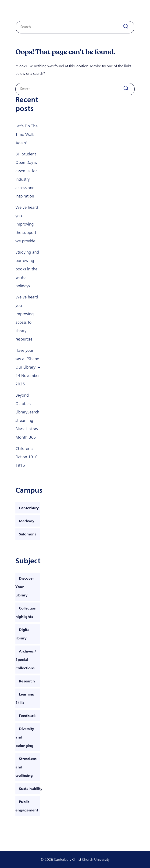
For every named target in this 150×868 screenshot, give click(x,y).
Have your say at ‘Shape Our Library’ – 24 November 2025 (28, 367)
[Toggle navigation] (129, 11)
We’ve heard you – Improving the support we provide (27, 224)
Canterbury (29, 508)
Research (27, 681)
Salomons (28, 534)
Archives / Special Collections (26, 660)
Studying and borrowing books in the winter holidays (27, 269)
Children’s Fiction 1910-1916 (27, 457)
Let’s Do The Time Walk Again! (27, 134)
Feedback (27, 716)
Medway (27, 521)
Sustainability (31, 789)
